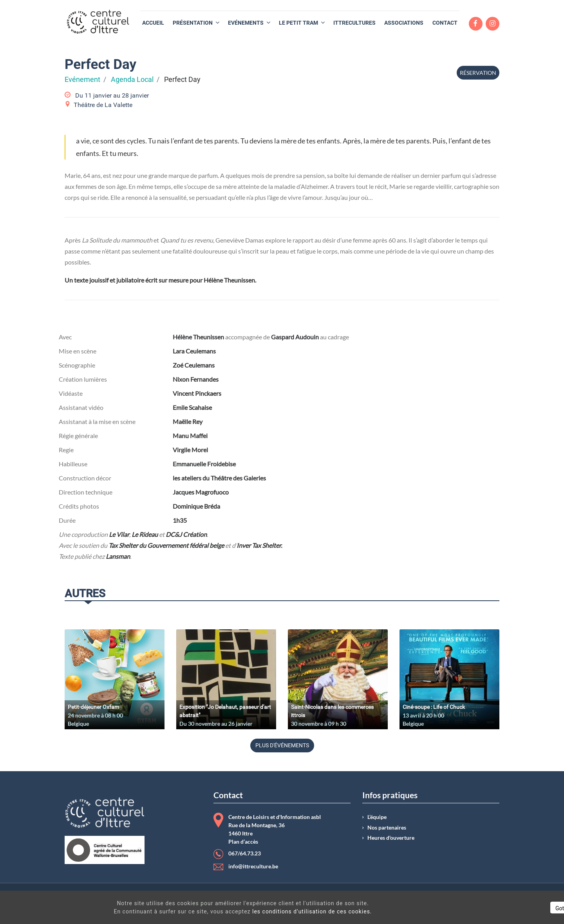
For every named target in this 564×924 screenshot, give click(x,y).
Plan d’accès (243, 842)
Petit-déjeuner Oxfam (93, 707)
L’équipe (377, 817)
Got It (490, 908)
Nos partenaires (387, 828)
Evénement (82, 80)
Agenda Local (132, 80)
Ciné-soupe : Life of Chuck (434, 707)
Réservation (478, 73)
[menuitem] (153, 23)
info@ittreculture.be (253, 866)
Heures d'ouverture (391, 838)
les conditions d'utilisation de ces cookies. (284, 911)
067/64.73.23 (245, 853)
